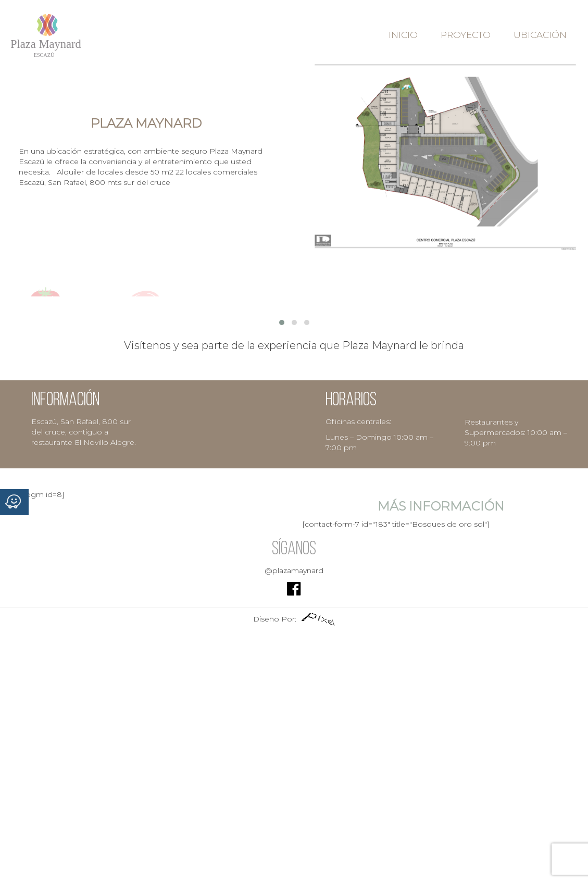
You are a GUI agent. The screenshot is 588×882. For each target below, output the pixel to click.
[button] (282, 322)
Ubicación (540, 35)
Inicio (403, 35)
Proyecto (466, 35)
